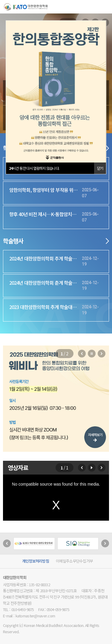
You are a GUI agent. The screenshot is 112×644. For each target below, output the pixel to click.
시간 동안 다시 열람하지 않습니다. (34, 168)
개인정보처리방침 (36, 561)
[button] (82, 354)
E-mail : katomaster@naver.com (29, 616)
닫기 (100, 168)
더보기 (107, 148)
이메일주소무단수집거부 (74, 561)
